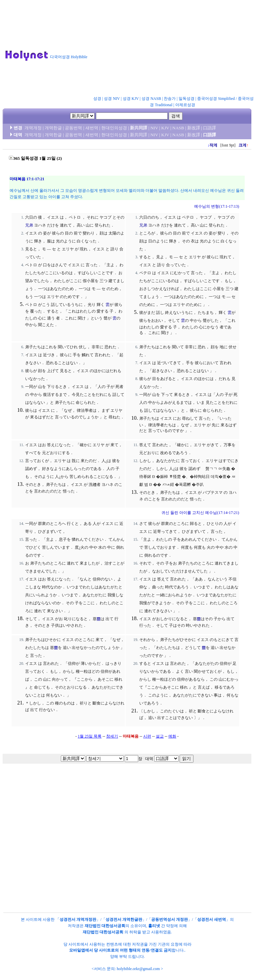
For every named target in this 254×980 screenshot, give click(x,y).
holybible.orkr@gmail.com (138, 969)
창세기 (112, 736)
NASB (178, 128)
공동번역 (73, 128)
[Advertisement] (173, 49)
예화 (172, 736)
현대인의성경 (114, 128)
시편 (147, 736)
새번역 (92, 128)
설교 (160, 736)
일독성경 (187, 99)
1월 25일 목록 (90, 736)
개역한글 (53, 128)
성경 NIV (112, 99)
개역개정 (33, 128)
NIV (154, 128)
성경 (97, 99)
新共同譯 (139, 128)
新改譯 (194, 128)
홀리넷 (154, 926)
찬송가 (170, 99)
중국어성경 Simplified (216, 99)
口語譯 (210, 128)
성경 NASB (151, 99)
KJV (165, 128)
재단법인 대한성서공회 (105, 926)
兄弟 (29, 225)
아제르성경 (185, 105)
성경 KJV (131, 99)
